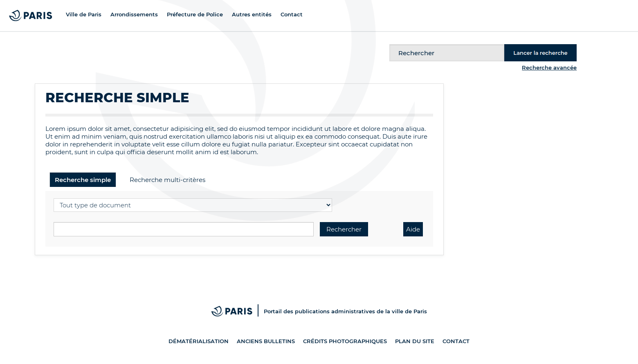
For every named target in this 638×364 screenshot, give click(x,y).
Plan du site (415, 341)
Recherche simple (83, 180)
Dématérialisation (199, 341)
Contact (456, 341)
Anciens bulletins (266, 341)
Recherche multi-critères (167, 180)
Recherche (390, 44)
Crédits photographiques (345, 341)
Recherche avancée (549, 67)
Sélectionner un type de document (54, 197)
